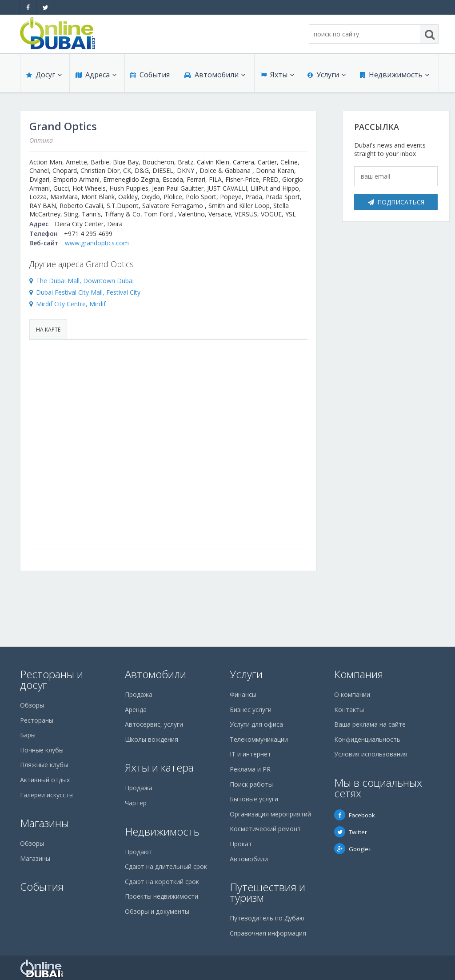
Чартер (136, 803)
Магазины (44, 823)
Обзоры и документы (157, 911)
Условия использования (371, 754)
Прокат (241, 844)
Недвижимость (394, 76)
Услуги (327, 76)
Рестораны (37, 720)
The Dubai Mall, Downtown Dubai (85, 281)
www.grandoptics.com (97, 243)
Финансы (243, 694)
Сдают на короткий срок (162, 882)
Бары (28, 735)
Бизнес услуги (251, 710)
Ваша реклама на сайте (370, 724)
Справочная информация (268, 933)
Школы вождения (152, 739)
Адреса (96, 76)
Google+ (353, 849)
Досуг (44, 76)
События (150, 76)
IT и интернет (250, 754)
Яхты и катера (159, 767)
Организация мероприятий (270, 814)
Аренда (136, 710)
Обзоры (32, 705)
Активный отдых (45, 780)
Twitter (351, 832)
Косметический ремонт (265, 829)
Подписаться (396, 202)
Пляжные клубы (44, 765)
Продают (139, 852)
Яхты (277, 76)
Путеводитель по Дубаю (267, 918)
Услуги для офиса (256, 724)
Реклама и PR (250, 769)
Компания (359, 674)
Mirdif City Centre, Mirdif (71, 304)
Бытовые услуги (254, 799)
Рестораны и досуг (52, 679)
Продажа (139, 694)
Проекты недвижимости (162, 896)
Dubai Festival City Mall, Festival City (88, 292)
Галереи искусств (46, 795)
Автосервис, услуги (154, 724)
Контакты (349, 710)
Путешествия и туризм (267, 892)
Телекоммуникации (259, 739)
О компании (352, 694)
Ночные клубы (42, 750)
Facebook (355, 815)
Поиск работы (251, 784)
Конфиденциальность (367, 739)
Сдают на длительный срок (166, 866)
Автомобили (214, 76)
